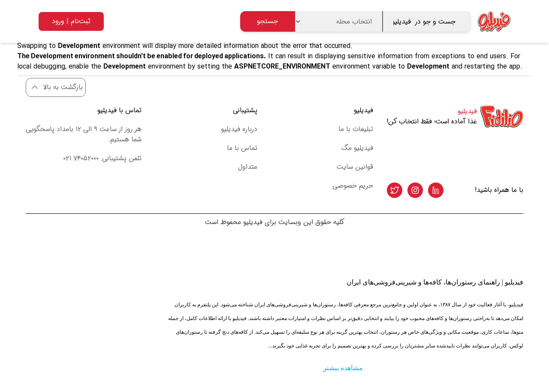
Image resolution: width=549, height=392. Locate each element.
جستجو (267, 21)
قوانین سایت (355, 167)
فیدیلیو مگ (357, 148)
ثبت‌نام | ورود (71, 21)
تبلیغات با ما (356, 129)
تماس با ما (242, 148)
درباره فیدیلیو (239, 129)
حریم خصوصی (353, 186)
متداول (248, 167)
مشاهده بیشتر (343, 368)
